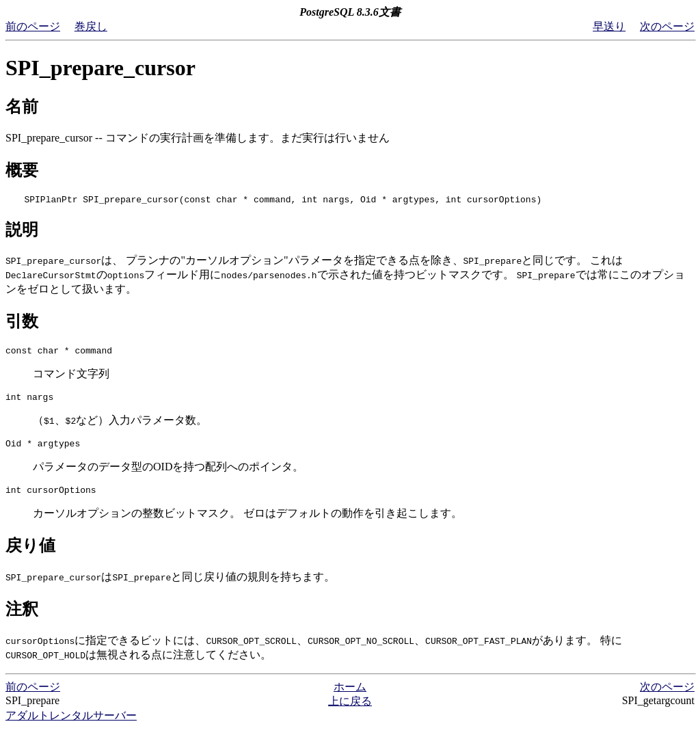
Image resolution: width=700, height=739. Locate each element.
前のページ (33, 26)
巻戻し (91, 26)
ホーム (350, 697)
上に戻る (350, 711)
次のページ (667, 26)
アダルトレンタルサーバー (71, 726)
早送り (609, 26)
